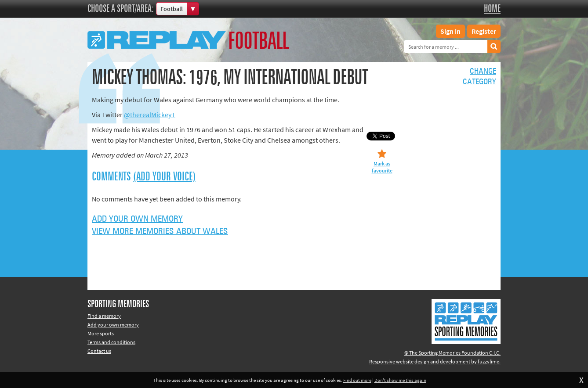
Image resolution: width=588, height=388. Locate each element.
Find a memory (104, 316)
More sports (101, 333)
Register (484, 31)
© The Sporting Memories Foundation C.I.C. (452, 353)
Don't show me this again (400, 380)
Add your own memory (137, 219)
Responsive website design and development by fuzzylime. (435, 361)
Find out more (357, 380)
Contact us (99, 351)
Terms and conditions (111, 342)
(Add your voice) (165, 177)
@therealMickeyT (150, 115)
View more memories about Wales (160, 231)
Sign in (450, 31)
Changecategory (479, 77)
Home (492, 9)
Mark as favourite (382, 167)
